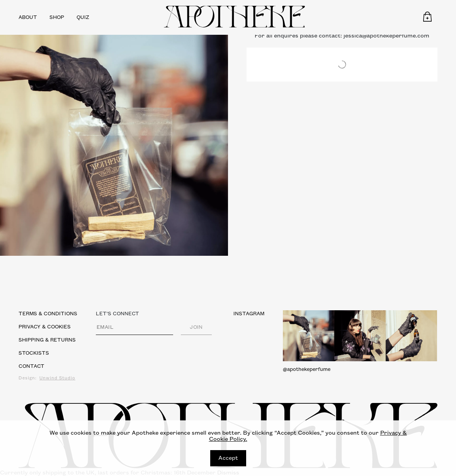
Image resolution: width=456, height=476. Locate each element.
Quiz (83, 17)
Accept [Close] (228, 458)
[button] (427, 17)
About (28, 17)
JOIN (196, 327)
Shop (57, 17)
